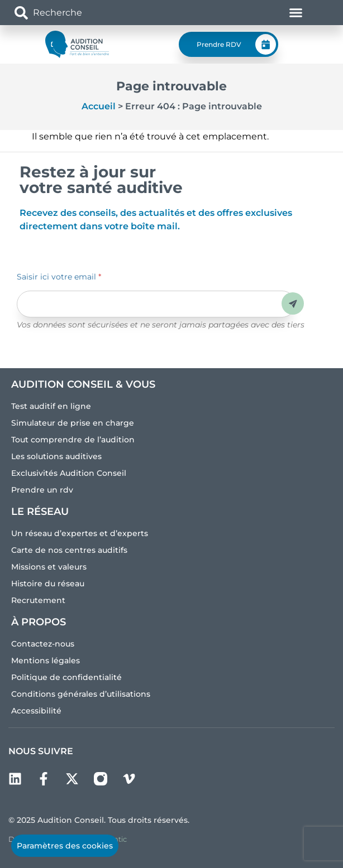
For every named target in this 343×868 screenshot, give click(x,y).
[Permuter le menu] (296, 13)
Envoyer (293, 304)
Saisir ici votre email (59, 277)
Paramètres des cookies (65, 846)
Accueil (99, 106)
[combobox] (80, 13)
